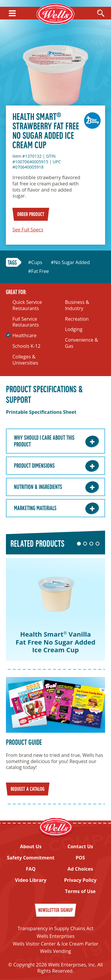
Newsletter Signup (55, 911)
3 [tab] (91, 544)
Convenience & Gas (82, 343)
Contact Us (80, 847)
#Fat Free (38, 271)
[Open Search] (101, 14)
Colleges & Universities (25, 360)
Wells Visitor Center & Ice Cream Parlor (55, 944)
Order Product (31, 215)
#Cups (35, 262)
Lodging (74, 329)
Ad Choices (80, 869)
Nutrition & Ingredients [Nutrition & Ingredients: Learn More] (38, 487)
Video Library (31, 880)
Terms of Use (80, 891)
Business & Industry (77, 305)
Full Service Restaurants (26, 322)
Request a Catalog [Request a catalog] (28, 789)
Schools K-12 (26, 346)
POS (80, 858)
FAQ (31, 869)
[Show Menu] (12, 13)
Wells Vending (55, 951)
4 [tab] (98, 544)
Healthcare (24, 336)
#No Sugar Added (70, 262)
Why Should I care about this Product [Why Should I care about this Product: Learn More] (44, 442)
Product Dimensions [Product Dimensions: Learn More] (34, 466)
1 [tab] (79, 544)
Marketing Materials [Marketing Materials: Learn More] (35, 509)
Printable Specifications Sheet (41, 412)
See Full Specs (28, 230)
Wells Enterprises (55, 936)
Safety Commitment (31, 858)
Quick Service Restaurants (27, 305)
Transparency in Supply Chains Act (56, 928)
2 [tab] (85, 544)
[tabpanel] (55, 609)
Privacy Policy (81, 880)
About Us (31, 847)
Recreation (77, 319)
